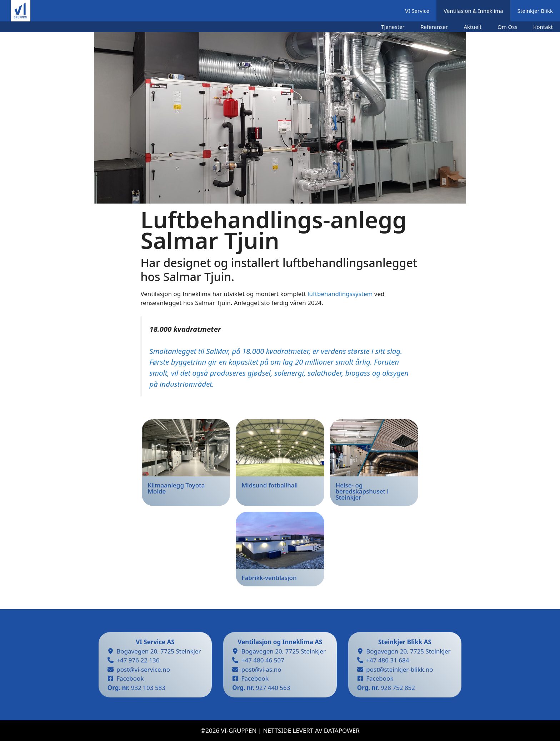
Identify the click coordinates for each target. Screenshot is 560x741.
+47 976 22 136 (138, 660)
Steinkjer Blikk (535, 11)
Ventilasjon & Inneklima (473, 11)
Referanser (434, 27)
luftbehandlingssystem (340, 294)
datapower (342, 730)
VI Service (417, 11)
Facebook (130, 678)
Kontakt (543, 27)
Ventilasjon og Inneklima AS (280, 642)
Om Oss (507, 27)
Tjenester (393, 27)
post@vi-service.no (143, 669)
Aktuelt (473, 27)
